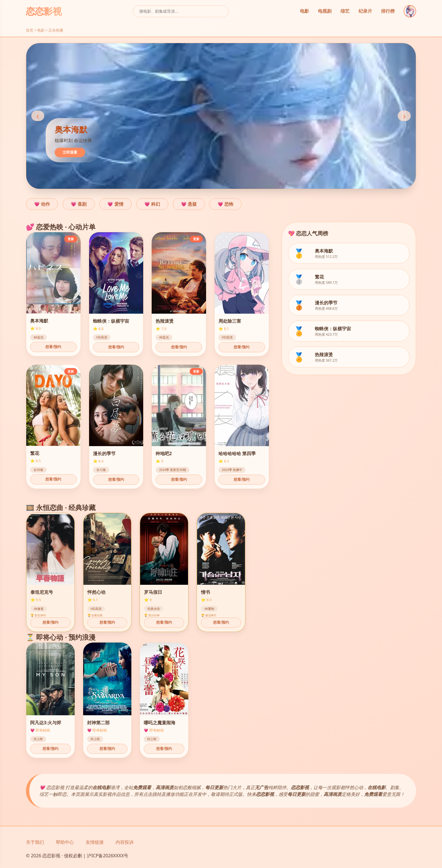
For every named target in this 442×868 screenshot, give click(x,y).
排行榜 (388, 11)
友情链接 (95, 842)
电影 (304, 11)
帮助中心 (65, 842)
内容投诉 (125, 842)
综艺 (345, 11)
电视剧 (325, 11)
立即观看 (70, 152)
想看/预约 (53, 347)
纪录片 (365, 11)
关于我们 (35, 842)
